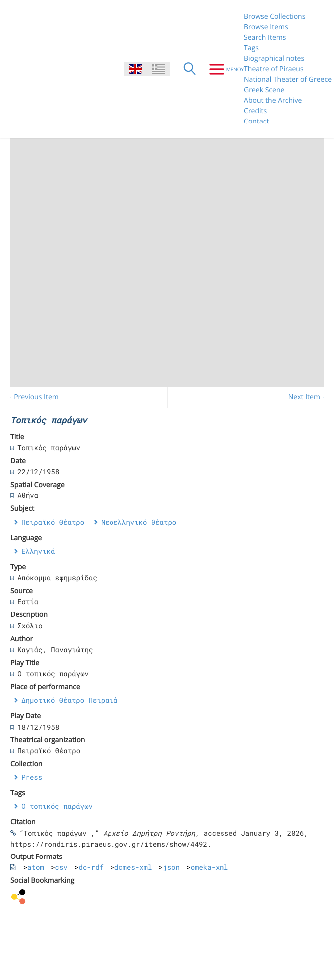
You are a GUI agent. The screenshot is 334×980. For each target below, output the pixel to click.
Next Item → (309, 397)
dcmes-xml (133, 867)
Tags (251, 48)
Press (32, 777)
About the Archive (273, 100)
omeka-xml (210, 867)
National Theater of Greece (288, 79)
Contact (256, 121)
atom (36, 867)
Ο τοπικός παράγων (57, 806)
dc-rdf (91, 867)
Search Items (265, 38)
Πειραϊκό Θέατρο (53, 522)
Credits (255, 111)
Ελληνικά (38, 551)
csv (61, 867)
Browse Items (266, 27)
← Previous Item (32, 397)
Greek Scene (264, 90)
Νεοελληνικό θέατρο (139, 522)
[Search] (190, 69)
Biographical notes (274, 59)
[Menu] (223, 69)
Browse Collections (275, 17)
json (171, 867)
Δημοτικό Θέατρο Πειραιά (69, 700)
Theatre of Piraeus (274, 69)
